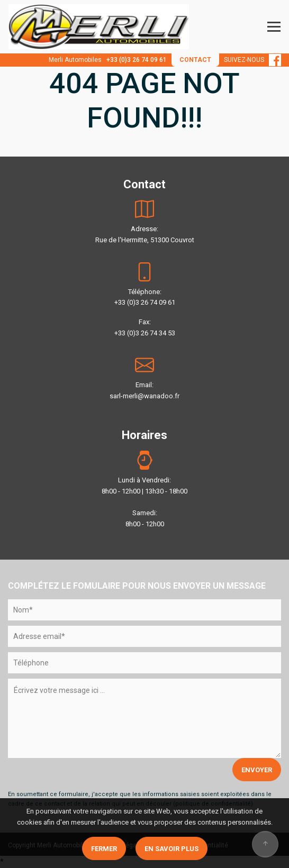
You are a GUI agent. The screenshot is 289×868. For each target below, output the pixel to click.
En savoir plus (171, 849)
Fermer (104, 849)
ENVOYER (257, 770)
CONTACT (195, 60)
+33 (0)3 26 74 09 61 (137, 60)
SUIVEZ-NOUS (252, 60)
